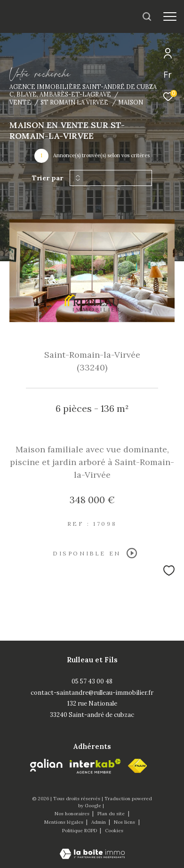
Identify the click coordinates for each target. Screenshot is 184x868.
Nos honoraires (73, 814)
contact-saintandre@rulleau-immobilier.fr (92, 693)
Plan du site (112, 814)
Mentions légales (64, 822)
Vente (20, 102)
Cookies (114, 831)
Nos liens (125, 822)
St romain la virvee (74, 102)
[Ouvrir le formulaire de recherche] (147, 16)
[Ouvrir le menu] (170, 16)
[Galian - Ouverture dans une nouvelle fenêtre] (46, 765)
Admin (99, 822)
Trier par (48, 178)
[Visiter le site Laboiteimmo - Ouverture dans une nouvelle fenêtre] (92, 848)
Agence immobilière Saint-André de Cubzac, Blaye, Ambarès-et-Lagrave (83, 90)
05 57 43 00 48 (92, 681)
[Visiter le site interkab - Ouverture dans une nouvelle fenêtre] (95, 766)
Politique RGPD (80, 831)
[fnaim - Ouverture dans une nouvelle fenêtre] (137, 766)
